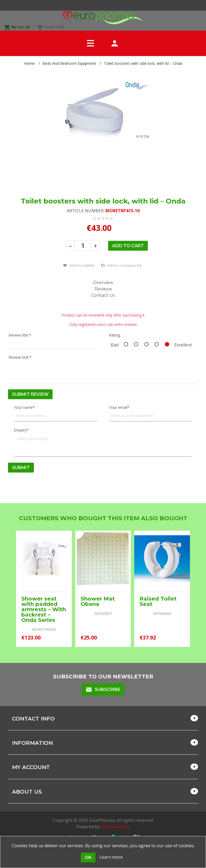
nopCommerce (115, 827)
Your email (118, 407)
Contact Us (103, 295)
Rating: (115, 335)
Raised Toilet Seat (158, 601)
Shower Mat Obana (98, 601)
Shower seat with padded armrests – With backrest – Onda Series (44, 609)
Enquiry (20, 430)
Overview (103, 283)
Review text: (19, 357)
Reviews (103, 289)
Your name (23, 407)
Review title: (19, 335)
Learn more (111, 857)
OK (88, 857)
